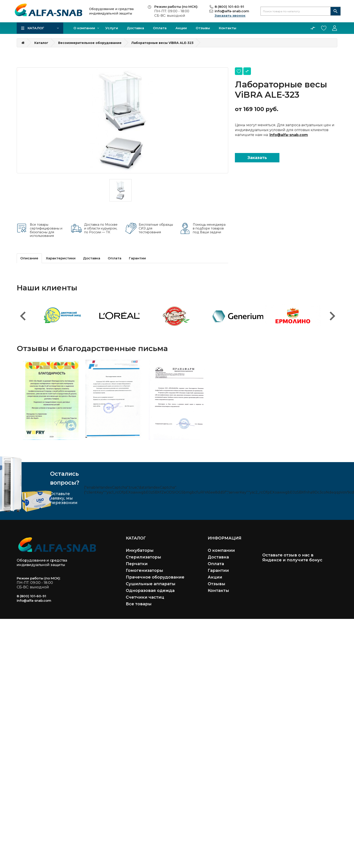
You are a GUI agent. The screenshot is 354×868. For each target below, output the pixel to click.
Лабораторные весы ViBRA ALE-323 (162, 43)
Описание (29, 258)
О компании (84, 28)
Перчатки (137, 564)
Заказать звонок (230, 15)
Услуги (112, 28)
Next (332, 314)
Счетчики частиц (145, 597)
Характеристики (61, 258)
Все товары (139, 604)
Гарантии (137, 258)
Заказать (257, 158)
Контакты (228, 28)
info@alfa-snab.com (232, 11)
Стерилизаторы (143, 557)
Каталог (36, 28)
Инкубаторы (140, 550)
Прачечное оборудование (155, 577)
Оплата (160, 28)
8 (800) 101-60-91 (229, 7)
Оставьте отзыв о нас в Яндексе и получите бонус (292, 558)
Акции (181, 28)
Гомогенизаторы (144, 570)
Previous (22, 314)
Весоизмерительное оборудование (90, 43)
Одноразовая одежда (150, 591)
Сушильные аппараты (151, 584)
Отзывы (203, 28)
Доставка (135, 28)
